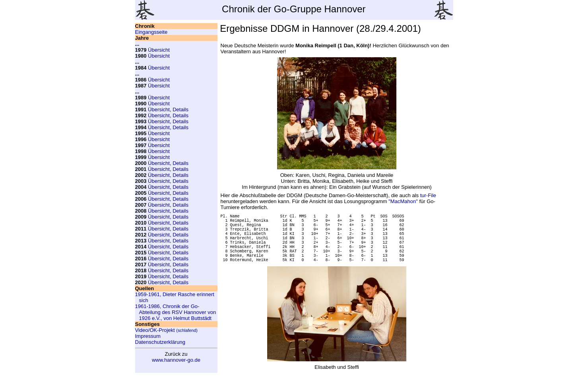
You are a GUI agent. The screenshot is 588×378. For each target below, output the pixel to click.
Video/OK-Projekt (166, 330)
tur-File (428, 195)
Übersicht (159, 50)
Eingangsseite (151, 32)
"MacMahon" (403, 201)
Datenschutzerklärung (160, 342)
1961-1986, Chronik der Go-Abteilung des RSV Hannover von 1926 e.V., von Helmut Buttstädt (176, 312)
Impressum (148, 336)
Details (180, 110)
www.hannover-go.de (176, 360)
